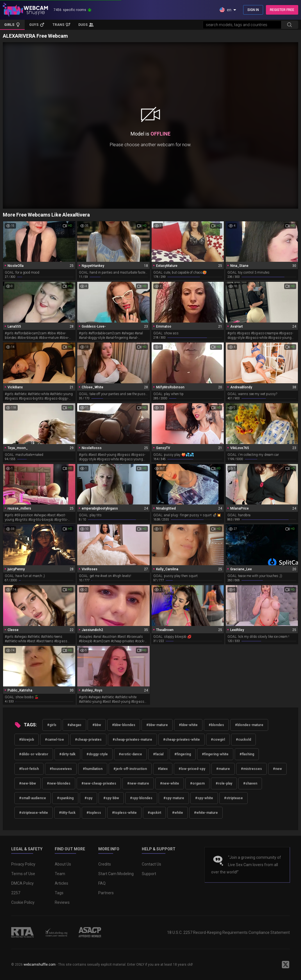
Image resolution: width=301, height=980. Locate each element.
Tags (59, 893)
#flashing (247, 754)
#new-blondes (59, 783)
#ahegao (74, 725)
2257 (16, 893)
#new (277, 769)
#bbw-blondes (124, 725)
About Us (63, 864)
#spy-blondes (141, 798)
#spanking (65, 798)
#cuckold (243, 740)
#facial (158, 754)
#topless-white (124, 813)
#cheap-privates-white (182, 740)
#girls (52, 725)
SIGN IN (253, 10)
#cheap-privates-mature (132, 740)
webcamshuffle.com (40, 965)
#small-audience (33, 798)
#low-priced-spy (192, 769)
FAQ (102, 883)
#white (178, 813)
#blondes (216, 725)
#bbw (97, 725)
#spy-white (204, 798)
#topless (94, 813)
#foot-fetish (29, 769)
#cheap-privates (88, 740)
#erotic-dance (130, 754)
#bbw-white (188, 725)
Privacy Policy (23, 864)
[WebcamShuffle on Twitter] (286, 965)
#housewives (61, 769)
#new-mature (138, 783)
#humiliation (93, 769)
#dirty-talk (67, 754)
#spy (88, 798)
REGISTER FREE (282, 10)
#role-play (224, 783)
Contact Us (151, 864)
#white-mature (206, 813)
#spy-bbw (111, 798)
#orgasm (197, 783)
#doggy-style (97, 754)
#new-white (170, 783)
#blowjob (27, 740)
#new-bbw (28, 783)
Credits (105, 864)
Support (149, 874)
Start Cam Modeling (116, 874)
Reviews (62, 902)
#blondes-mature (249, 725)
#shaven (250, 783)
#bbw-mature (157, 725)
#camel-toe (54, 740)
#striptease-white (34, 813)
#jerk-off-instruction (130, 769)
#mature (223, 769)
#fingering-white (215, 754)
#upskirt (154, 813)
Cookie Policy (23, 902)
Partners (106, 893)
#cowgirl (218, 740)
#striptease (233, 798)
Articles (61, 883)
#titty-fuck (67, 813)
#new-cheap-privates (99, 783)
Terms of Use (23, 874)
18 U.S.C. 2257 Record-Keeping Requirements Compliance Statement (228, 932)
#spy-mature (174, 798)
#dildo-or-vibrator (34, 754)
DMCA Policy (22, 883)
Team (60, 874)
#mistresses (251, 769)
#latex (163, 769)
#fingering (183, 754)
